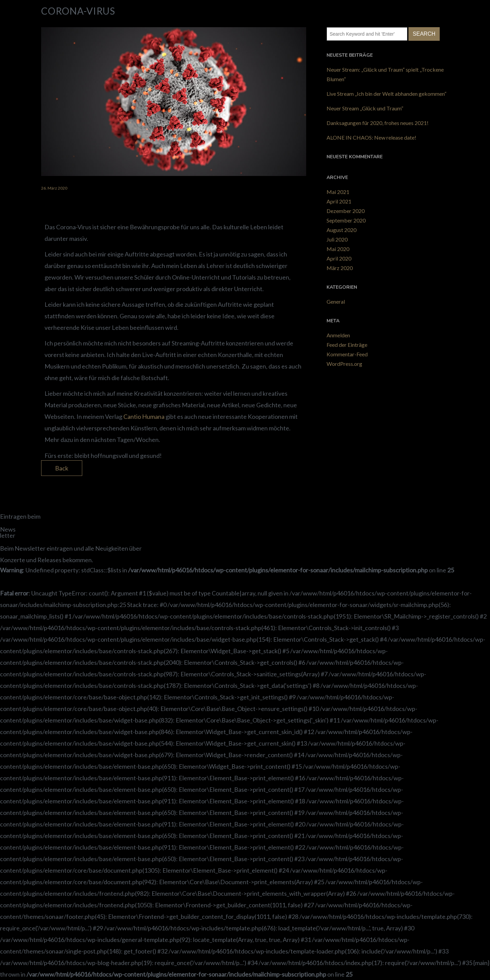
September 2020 (346, 220)
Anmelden (338, 335)
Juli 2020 (337, 239)
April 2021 (339, 201)
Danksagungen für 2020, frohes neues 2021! (378, 123)
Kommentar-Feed (347, 354)
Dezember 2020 (346, 211)
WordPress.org (344, 364)
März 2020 (340, 268)
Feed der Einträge (347, 345)
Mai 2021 (338, 192)
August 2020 (342, 230)
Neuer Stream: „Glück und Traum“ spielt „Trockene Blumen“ (385, 74)
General (336, 301)
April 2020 (339, 258)
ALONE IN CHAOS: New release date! (371, 137)
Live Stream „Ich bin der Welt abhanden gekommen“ (387, 94)
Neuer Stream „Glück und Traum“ (365, 108)
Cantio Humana (144, 416)
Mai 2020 (338, 249)
